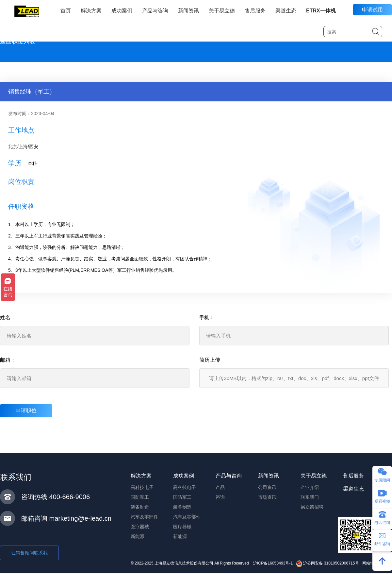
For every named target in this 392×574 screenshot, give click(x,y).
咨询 (220, 497)
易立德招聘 (312, 507)
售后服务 (255, 11)
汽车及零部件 (144, 517)
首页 (66, 11)
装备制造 (140, 507)
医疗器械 (140, 527)
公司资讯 (267, 487)
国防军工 (140, 497)
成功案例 (122, 11)
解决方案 (91, 11)
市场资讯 (267, 497)
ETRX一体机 (321, 11)
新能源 (138, 536)
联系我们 (310, 497)
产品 (220, 487)
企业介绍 (310, 487)
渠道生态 (286, 11)
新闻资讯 (188, 11)
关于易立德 (222, 11)
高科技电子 (142, 487)
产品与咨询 (155, 11)
